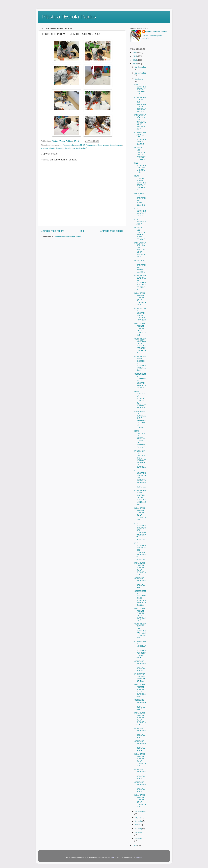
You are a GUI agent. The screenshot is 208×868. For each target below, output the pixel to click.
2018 (135, 60)
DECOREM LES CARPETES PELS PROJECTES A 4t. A (140, 153)
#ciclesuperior (68, 145)
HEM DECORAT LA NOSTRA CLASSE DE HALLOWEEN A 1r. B (140, 399)
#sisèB (84, 148)
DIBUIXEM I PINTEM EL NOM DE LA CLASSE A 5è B (140, 691)
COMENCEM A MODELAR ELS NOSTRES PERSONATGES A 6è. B (140, 649)
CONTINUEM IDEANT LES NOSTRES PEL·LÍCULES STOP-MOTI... (140, 631)
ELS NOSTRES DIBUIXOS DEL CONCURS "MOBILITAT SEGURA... (140, 479)
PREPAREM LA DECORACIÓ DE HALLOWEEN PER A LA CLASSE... (140, 419)
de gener (139, 838)
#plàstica (45, 148)
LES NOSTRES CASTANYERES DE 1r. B (140, 168)
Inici (82, 231)
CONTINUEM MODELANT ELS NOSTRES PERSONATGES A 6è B (140, 346)
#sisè (78, 148)
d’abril (138, 825)
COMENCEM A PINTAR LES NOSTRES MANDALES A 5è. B (140, 138)
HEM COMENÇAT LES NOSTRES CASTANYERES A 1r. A (140, 183)
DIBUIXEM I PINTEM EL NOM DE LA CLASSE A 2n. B (140, 614)
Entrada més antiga (112, 231)
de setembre (140, 811)
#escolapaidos (116, 145)
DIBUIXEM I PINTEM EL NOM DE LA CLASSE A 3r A (140, 760)
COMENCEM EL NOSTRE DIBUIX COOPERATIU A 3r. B (140, 314)
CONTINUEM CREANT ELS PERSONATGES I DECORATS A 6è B (140, 104)
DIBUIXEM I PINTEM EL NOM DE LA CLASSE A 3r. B (140, 801)
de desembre (141, 67)
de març (139, 829)
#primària (60, 148)
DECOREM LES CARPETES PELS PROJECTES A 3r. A (140, 233)
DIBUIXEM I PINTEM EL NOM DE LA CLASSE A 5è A (140, 514)
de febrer (139, 832)
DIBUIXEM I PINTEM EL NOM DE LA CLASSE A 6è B (140, 329)
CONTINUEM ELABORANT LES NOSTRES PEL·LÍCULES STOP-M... (140, 283)
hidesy (113, 857)
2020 (135, 52)
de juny (138, 817)
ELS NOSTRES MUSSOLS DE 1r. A (140, 212)
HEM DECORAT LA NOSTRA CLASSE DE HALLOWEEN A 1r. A (140, 439)
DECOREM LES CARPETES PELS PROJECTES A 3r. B (140, 266)
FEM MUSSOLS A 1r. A (140, 222)
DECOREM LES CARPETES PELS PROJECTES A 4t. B (140, 199)
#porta (52, 148)
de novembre (141, 73)
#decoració (91, 145)
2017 (135, 64)
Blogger (139, 857)
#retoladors (70, 148)
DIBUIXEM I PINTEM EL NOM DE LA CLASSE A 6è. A (140, 299)
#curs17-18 (80, 145)
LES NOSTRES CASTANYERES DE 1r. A (140, 89)
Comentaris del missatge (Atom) (68, 237)
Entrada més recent (53, 231)
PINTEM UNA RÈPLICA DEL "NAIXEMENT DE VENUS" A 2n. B (140, 250)
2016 (135, 845)
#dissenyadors (103, 145)
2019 (135, 56)
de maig (139, 821)
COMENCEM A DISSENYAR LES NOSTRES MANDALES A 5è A (140, 598)
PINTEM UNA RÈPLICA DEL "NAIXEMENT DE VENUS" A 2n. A (140, 122)
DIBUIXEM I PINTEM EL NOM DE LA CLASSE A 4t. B (140, 569)
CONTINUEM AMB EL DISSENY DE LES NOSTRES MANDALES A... (140, 363)
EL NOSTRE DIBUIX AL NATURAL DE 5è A (140, 678)
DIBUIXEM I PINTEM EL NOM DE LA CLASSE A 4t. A (140, 719)
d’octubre (139, 79)
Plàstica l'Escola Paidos (69, 17)
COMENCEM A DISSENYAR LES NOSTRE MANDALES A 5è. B (140, 381)
